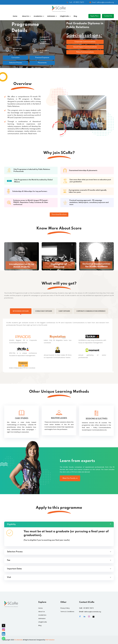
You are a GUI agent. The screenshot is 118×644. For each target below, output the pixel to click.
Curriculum (15, 58)
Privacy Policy (65, 608)
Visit (9, 577)
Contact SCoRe (87, 602)
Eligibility (11, 524)
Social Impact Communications (85, 47)
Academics (38, 16)
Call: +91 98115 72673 (75, 2)
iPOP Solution (50, 640)
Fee (9, 560)
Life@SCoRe (64, 16)
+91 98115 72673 (88, 608)
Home (15, 16)
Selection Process (15, 63)
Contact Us (108, 16)
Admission (51, 16)
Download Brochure (59, 214)
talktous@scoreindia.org (92, 612)
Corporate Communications (85, 42)
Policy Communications (85, 52)
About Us (25, 16)
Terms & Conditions (67, 612)
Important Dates (14, 569)
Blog (75, 16)
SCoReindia (18, 640)
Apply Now (94, 16)
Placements (42, 63)
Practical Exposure (42, 58)
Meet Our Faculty (70, 478)
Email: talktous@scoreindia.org (102, 2)
